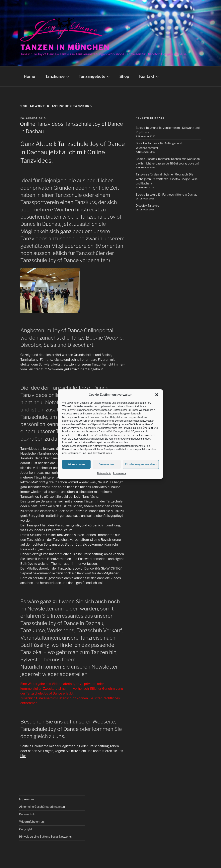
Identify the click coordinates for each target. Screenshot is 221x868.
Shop (124, 76)
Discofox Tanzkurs (148, 206)
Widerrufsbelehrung (32, 822)
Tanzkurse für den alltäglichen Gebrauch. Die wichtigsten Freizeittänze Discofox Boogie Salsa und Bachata (167, 179)
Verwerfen (107, 464)
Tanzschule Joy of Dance (49, 729)
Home (29, 76)
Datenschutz (104, 473)
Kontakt (149, 76)
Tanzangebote (95, 76)
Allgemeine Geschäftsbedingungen (42, 807)
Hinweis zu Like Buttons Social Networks (45, 837)
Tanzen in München (65, 47)
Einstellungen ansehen (141, 464)
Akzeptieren (76, 464)
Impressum (120, 473)
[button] (157, 395)
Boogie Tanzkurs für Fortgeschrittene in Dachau (167, 195)
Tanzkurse (57, 76)
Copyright (26, 829)
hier (23, 756)
